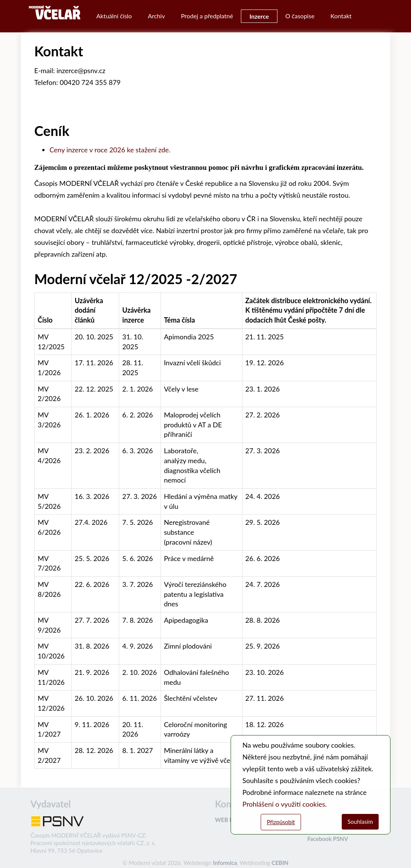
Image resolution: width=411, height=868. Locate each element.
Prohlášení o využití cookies (284, 804)
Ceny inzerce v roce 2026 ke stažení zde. (110, 150)
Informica (225, 863)
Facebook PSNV (328, 839)
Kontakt (341, 16)
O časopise (300, 16)
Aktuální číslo (114, 16)
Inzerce (259, 16)
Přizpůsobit (281, 822)
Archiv (156, 16)
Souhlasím (360, 822)
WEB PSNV (230, 820)
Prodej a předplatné (207, 16)
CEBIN (280, 863)
